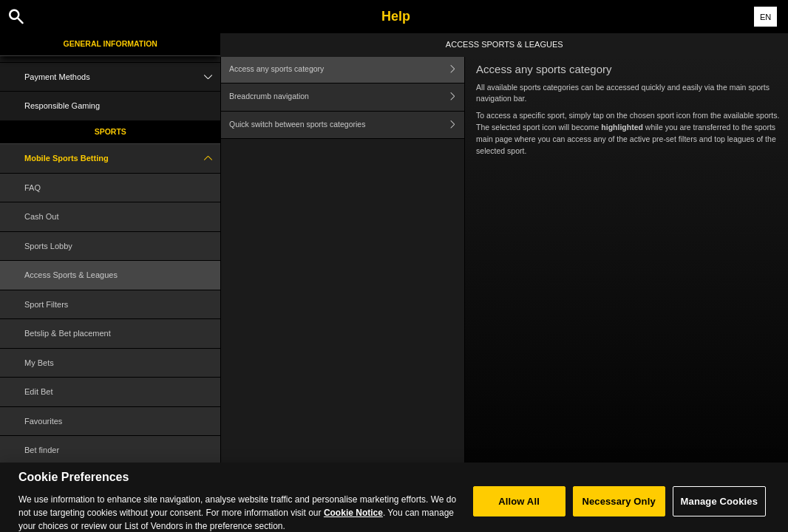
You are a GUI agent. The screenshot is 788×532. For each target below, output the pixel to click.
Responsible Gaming (62, 106)
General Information (111, 44)
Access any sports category (347, 69)
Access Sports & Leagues (71, 275)
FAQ (33, 188)
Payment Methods (122, 77)
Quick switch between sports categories (347, 125)
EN (765, 17)
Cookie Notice (353, 519)
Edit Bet (39, 392)
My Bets (39, 363)
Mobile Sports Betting (122, 158)
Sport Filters (46, 304)
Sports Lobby (48, 246)
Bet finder (42, 450)
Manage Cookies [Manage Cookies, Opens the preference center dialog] (719, 507)
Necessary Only (618, 507)
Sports (111, 132)
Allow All (519, 507)
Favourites (43, 421)
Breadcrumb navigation (347, 97)
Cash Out (41, 216)
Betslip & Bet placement (68, 333)
